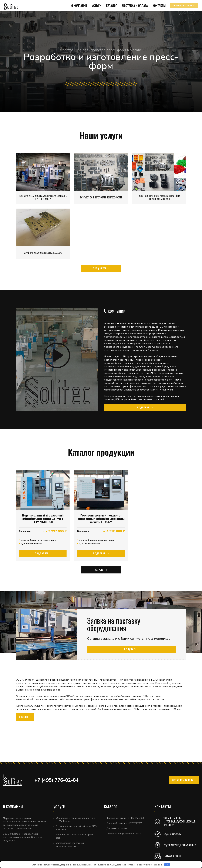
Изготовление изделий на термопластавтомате (72, 847)
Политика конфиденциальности (126, 835)
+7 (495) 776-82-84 (173, 834)
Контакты (154, 14)
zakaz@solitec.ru (173, 856)
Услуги (95, 14)
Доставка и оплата (131, 14)
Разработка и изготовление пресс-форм (77, 838)
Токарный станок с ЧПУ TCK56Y (125, 824)
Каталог (109, 14)
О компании (78, 14)
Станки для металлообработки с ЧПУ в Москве (75, 829)
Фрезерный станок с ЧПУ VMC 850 (127, 818)
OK (167, 865)
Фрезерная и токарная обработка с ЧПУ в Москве (77, 820)
